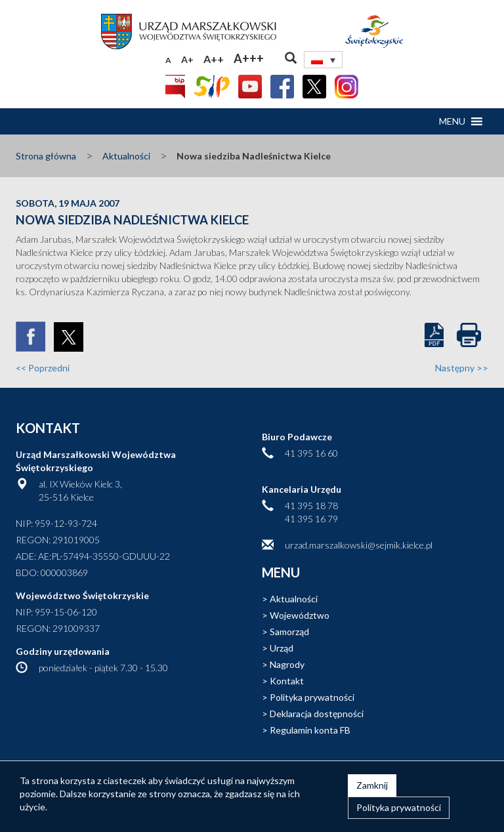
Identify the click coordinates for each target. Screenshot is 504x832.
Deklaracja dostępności (317, 714)
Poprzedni (43, 368)
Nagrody (287, 664)
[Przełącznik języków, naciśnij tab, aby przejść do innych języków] (324, 60)
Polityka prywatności (312, 697)
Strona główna (46, 156)
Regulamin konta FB (310, 730)
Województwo (300, 615)
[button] (452, 121)
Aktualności (126, 156)
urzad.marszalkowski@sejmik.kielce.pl (359, 545)
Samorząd (289, 632)
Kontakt (287, 681)
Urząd (282, 648)
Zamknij (372, 785)
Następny (462, 368)
